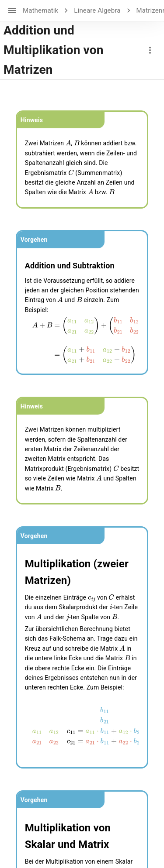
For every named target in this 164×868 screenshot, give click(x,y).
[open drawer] (12, 10)
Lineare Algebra (97, 10)
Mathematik (40, 10)
